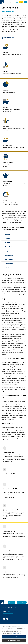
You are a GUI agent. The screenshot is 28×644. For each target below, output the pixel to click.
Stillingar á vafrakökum (14, 641)
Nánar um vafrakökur (16, 633)
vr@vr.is (8, 611)
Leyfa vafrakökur (14, 637)
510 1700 (7, 610)
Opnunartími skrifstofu (8, 613)
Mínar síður (17, 2)
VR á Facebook (4, 619)
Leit (21, 2)
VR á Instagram (7, 619)
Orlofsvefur (14, 2)
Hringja (12, 602)
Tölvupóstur (22, 602)
